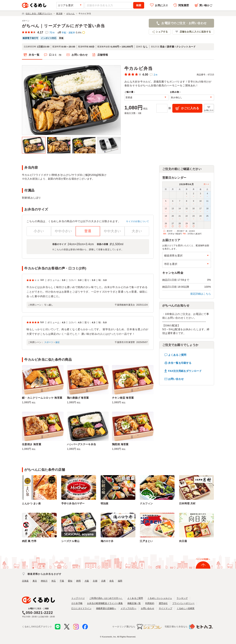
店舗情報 (103, 55)
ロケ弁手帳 (77, 603)
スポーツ (49, 342)
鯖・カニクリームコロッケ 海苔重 (42, 398)
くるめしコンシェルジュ (160, 598)
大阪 (87, 581)
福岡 (120, 581)
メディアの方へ (128, 608)
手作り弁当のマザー (73, 503)
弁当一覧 (34, 55)
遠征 (57, 342)
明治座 (105, 503)
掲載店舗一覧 (134, 603)
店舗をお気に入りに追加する (195, 32)
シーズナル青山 (70, 541)
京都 (95, 581)
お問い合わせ (80, 55)
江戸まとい (146, 541)
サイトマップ (165, 608)
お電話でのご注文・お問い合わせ (184, 23)
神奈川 (44, 581)
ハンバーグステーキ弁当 (82, 444)
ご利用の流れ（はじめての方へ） (106, 598)
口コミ (56, 55)
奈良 (112, 581)
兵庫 (103, 581)
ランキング (182, 598)
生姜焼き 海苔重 (32, 444)
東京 (35, 581)
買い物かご (206, 5)
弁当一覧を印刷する (180, 363)
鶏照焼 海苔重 (120, 444)
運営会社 (163, 603)
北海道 (25, 581)
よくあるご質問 (177, 355)
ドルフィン (146, 503)
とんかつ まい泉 (31, 503)
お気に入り (161, 5)
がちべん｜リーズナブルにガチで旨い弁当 (63, 26)
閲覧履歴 (184, 5)
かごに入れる (190, 108)
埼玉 (54, 581)
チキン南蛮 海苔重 (123, 398)
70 (52, 32)
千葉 (62, 581)
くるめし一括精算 (186, 608)
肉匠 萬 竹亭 (29, 541)
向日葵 (183, 541)
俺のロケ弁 (107, 541)
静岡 (78, 581)
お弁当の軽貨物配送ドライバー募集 (105, 603)
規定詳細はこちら (201, 294)
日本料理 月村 (187, 503)
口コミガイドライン (81, 608)
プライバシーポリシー (183, 603)
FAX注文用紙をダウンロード (185, 371)
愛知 (70, 581)
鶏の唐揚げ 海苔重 (78, 398)
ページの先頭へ (203, 559)
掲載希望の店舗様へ (106, 608)
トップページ (78, 598)
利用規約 (150, 603)
